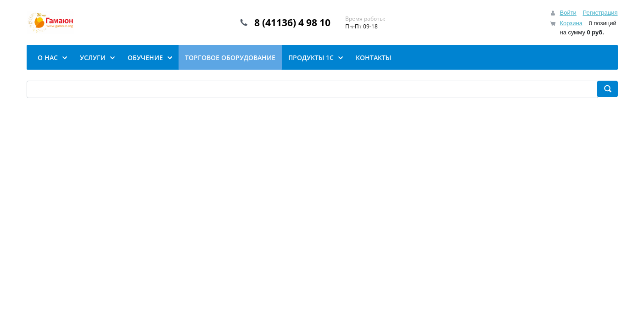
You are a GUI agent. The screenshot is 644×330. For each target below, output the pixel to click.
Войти (568, 13)
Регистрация (600, 13)
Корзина (571, 23)
